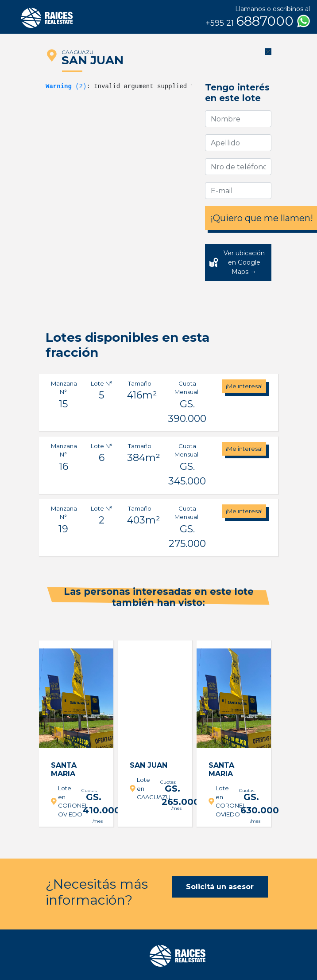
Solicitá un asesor (220, 887)
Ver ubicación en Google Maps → (244, 262)
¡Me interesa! (244, 386)
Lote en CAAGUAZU (143, 788)
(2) (66, 86)
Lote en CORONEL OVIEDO (64, 801)
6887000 (258, 21)
